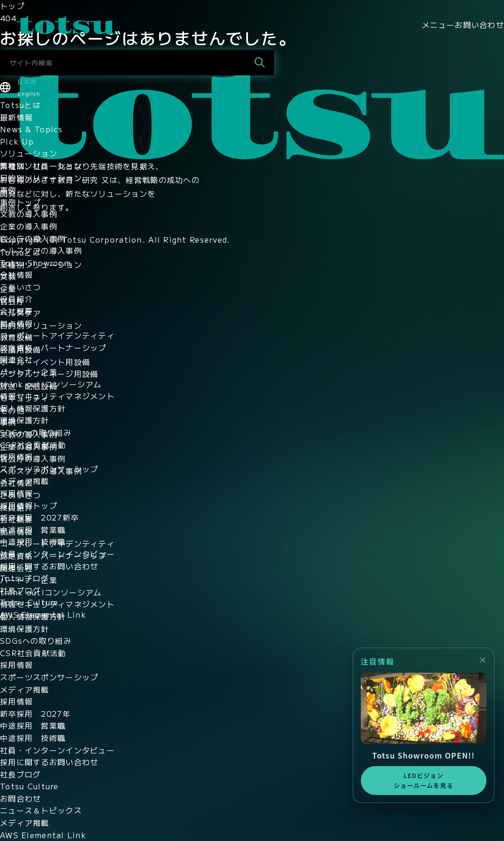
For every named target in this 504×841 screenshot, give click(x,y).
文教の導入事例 (29, 214)
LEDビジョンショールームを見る (423, 780)
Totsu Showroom (36, 263)
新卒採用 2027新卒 (39, 517)
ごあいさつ (20, 287)
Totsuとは (20, 105)
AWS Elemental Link (43, 614)
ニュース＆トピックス (41, 810)
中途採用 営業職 (33, 530)
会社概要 (16, 311)
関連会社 (16, 359)
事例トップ (20, 202)
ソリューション (29, 153)
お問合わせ (20, 798)
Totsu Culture (29, 602)
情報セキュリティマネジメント (57, 396)
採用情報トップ (29, 505)
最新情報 (16, 117)
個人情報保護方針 (33, 408)
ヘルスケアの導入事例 (41, 250)
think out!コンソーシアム (51, 384)
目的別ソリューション (41, 178)
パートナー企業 (29, 372)
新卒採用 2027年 (35, 713)
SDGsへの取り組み (36, 432)
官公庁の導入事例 (33, 238)
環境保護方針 (25, 420)
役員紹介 (16, 299)
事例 (8, 190)
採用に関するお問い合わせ (49, 566)
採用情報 (16, 457)
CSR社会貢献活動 (33, 445)
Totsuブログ (24, 578)
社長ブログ (20, 590)
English (29, 93)
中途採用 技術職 (33, 541)
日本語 (27, 81)
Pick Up (17, 141)
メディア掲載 (25, 481)
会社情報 (16, 274)
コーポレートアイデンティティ (57, 335)
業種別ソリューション (41, 165)
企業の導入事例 (29, 226)
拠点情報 (16, 323)
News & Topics (32, 129)
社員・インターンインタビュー (57, 554)
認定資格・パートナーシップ (53, 347)
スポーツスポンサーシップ (49, 469)
